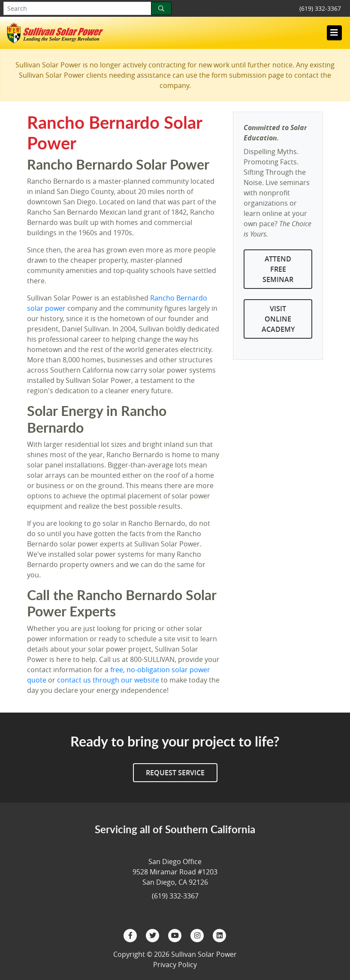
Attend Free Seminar (278, 269)
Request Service (175, 773)
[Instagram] (198, 934)
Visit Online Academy (278, 319)
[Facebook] (131, 934)
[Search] (161, 8)
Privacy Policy (175, 965)
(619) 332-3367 (320, 8)
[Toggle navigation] (334, 33)
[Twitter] (154, 934)
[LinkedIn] (220, 934)
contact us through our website (108, 680)
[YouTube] (176, 934)
